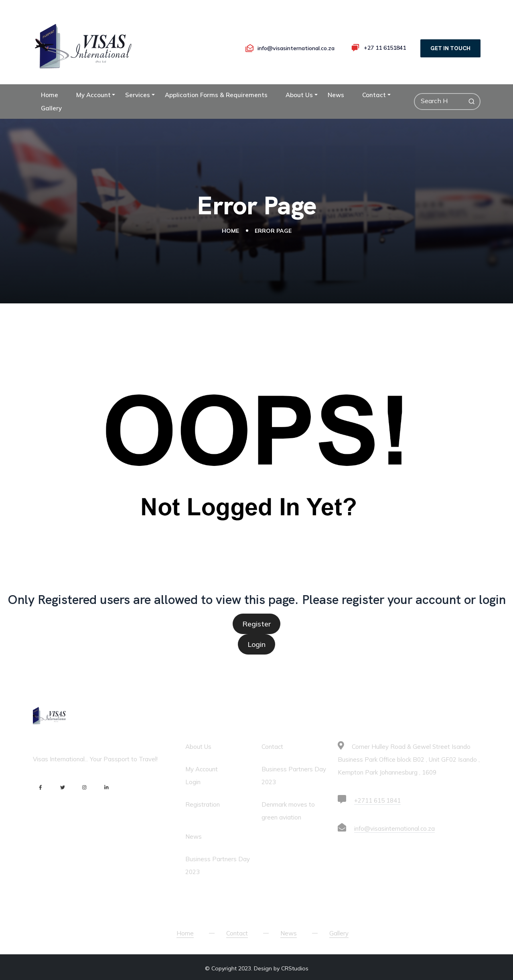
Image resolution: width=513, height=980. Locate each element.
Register (256, 624)
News (336, 95)
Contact (374, 95)
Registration (203, 804)
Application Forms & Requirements (216, 95)
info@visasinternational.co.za (394, 829)
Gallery (51, 108)
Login (256, 644)
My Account (93, 95)
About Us (299, 95)
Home (50, 95)
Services (138, 95)
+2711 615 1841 (377, 800)
